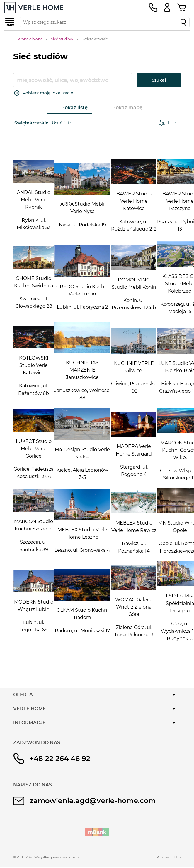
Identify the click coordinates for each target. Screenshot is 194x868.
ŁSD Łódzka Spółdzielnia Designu (180, 603)
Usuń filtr (62, 123)
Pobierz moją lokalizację (43, 93)
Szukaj (159, 80)
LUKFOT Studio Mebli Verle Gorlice (34, 449)
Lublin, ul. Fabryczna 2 (82, 307)
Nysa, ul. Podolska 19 (82, 225)
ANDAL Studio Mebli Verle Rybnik (34, 200)
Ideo (177, 857)
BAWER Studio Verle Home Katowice (134, 201)
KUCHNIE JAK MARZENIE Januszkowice (82, 370)
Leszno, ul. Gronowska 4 (82, 550)
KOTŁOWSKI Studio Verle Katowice (34, 365)
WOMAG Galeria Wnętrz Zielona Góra (134, 607)
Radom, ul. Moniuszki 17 (82, 631)
